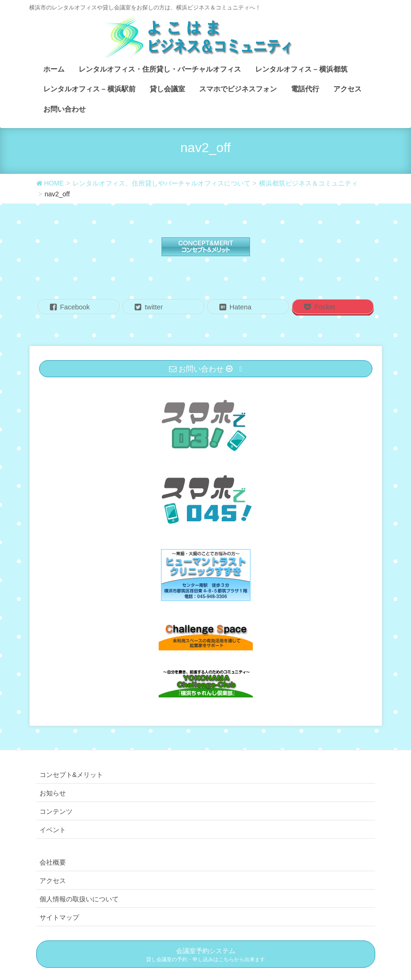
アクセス (53, 881)
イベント (53, 830)
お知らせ (53, 793)
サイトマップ (59, 917)
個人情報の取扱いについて (79, 899)
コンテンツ (56, 811)
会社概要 (53, 862)
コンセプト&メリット (71, 775)
